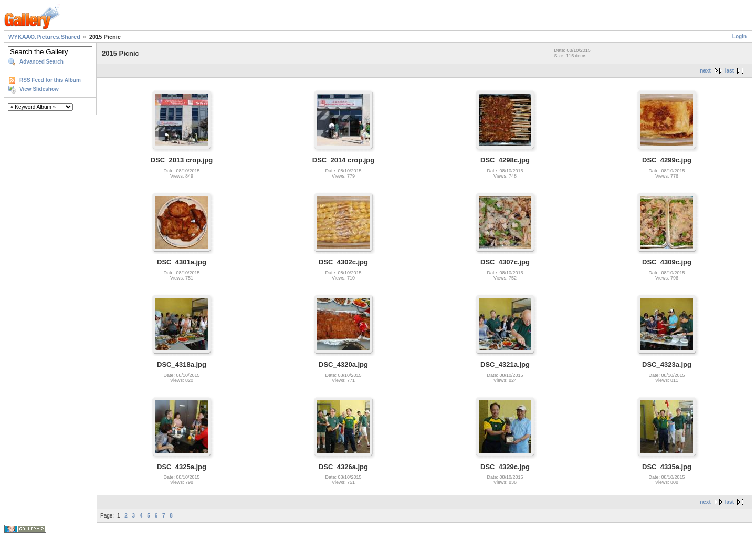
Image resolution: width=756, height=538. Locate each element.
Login (739, 37)
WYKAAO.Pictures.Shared (44, 37)
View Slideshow (39, 89)
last (729, 71)
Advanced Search (41, 62)
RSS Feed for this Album (50, 80)
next (705, 71)
